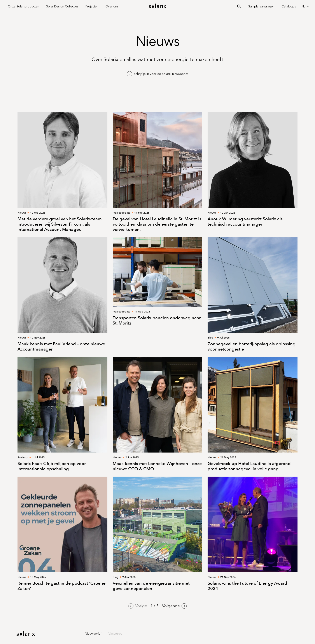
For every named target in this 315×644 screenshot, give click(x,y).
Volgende (174, 606)
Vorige (138, 606)
